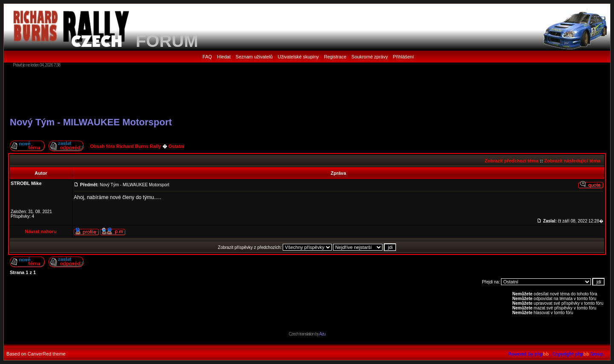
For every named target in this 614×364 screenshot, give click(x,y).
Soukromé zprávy (370, 57)
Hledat (224, 57)
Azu (322, 334)
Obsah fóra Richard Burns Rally (125, 146)
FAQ (207, 57)
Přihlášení (404, 57)
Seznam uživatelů (254, 57)
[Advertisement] (307, 92)
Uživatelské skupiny (298, 57)
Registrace (335, 57)
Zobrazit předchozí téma (511, 161)
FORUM (167, 41)
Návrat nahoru (41, 231)
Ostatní (177, 146)
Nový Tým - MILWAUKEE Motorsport (91, 122)
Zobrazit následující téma (572, 161)
